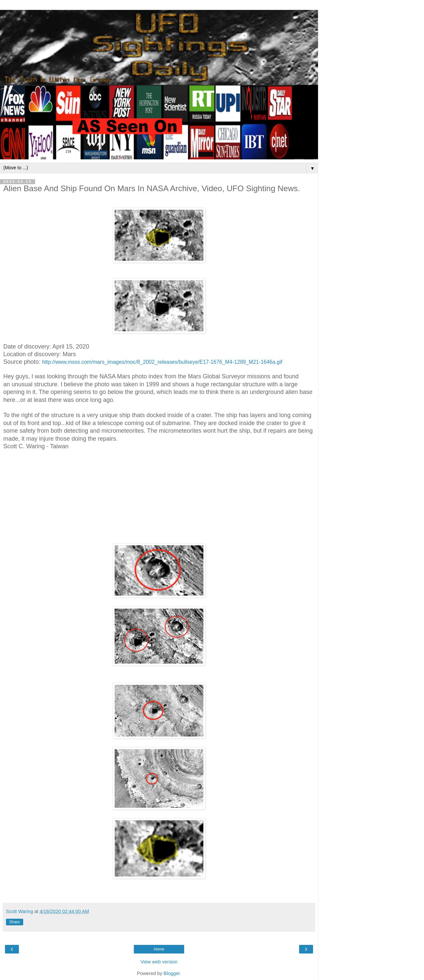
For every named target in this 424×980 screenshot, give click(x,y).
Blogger (172, 973)
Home (159, 949)
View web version (159, 962)
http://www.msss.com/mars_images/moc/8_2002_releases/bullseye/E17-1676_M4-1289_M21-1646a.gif (162, 362)
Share (15, 922)
